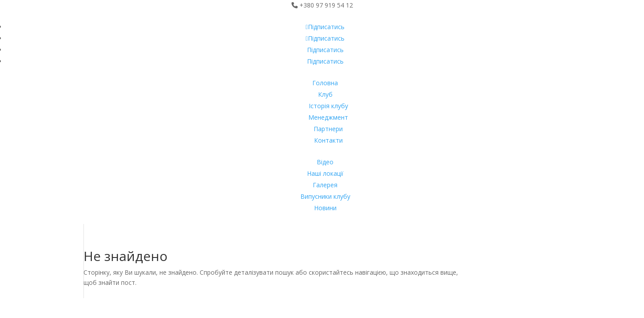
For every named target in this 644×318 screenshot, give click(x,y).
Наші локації (325, 173)
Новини (325, 208)
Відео (325, 162)
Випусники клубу (325, 196)
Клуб (325, 94)
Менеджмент (328, 117)
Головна (325, 83)
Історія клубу (328, 106)
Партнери (328, 129)
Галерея (325, 185)
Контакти (328, 140)
